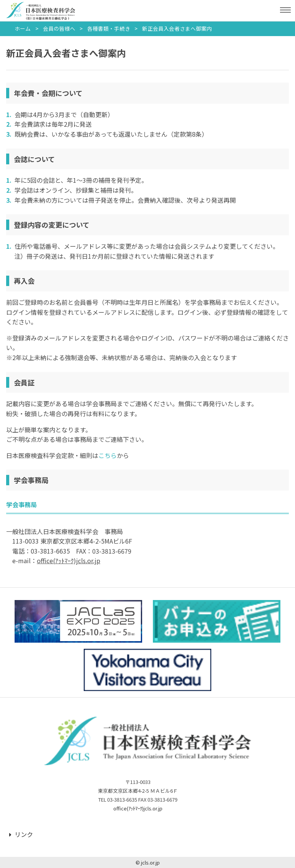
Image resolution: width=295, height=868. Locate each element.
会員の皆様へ (59, 28)
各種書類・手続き (109, 28)
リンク (21, 834)
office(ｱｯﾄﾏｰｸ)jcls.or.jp (138, 808)
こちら (108, 455)
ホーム (23, 28)
